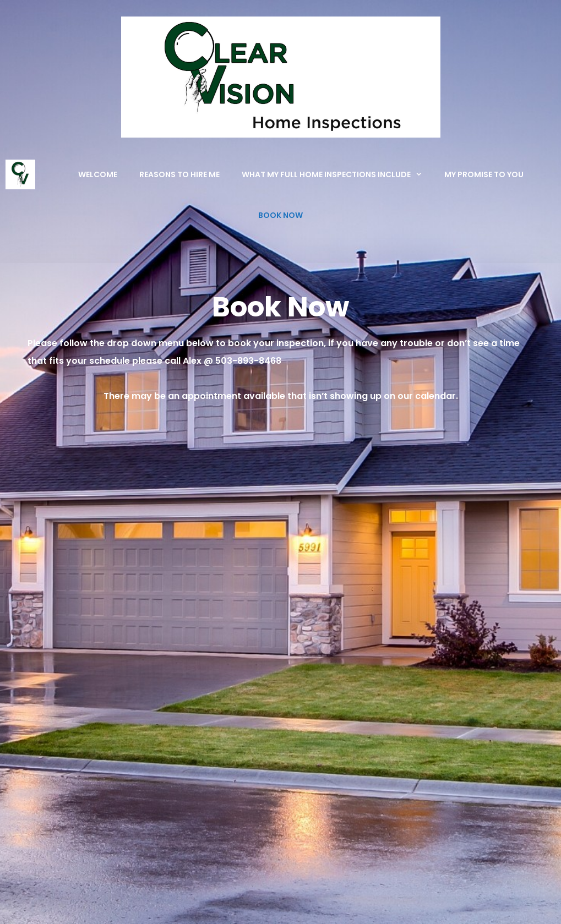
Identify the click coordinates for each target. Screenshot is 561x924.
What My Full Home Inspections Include (337, 174)
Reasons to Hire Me (179, 174)
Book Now (280, 215)
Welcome (98, 174)
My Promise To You (484, 174)
